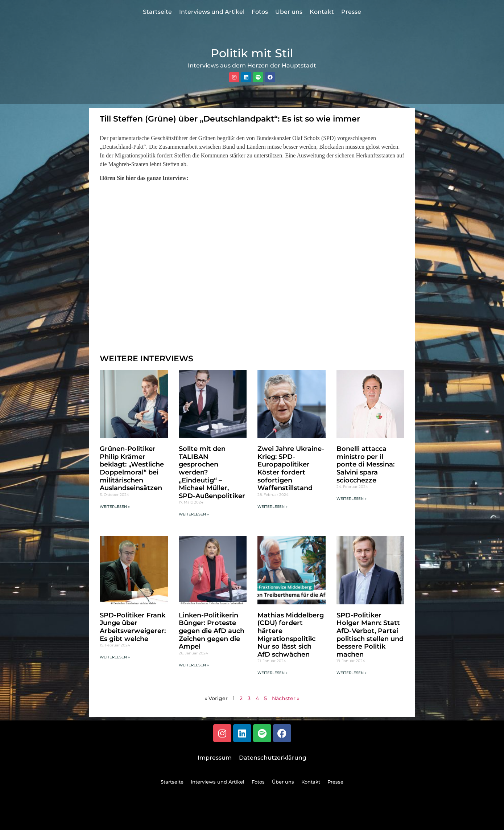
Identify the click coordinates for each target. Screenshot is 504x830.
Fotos (260, 12)
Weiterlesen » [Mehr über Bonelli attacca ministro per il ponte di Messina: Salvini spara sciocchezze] (352, 499)
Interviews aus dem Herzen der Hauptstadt (252, 65)
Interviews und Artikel (212, 12)
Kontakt (322, 12)
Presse (351, 12)
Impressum (215, 758)
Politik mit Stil (252, 53)
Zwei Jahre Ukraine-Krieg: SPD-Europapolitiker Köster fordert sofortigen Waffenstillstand (291, 468)
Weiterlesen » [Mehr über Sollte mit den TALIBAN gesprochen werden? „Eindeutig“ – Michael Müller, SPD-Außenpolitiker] (194, 514)
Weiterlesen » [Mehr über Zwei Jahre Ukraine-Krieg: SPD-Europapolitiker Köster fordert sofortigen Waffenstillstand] (272, 507)
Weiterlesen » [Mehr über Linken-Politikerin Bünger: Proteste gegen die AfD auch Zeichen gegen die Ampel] (194, 665)
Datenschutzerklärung (273, 758)
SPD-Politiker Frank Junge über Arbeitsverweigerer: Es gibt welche (133, 627)
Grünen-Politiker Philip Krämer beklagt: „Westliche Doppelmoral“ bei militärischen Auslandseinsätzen (132, 468)
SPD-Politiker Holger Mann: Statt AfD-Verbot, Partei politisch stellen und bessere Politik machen (370, 635)
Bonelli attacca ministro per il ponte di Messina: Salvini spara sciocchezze (365, 464)
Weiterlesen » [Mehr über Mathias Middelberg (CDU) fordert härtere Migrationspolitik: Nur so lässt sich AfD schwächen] (272, 673)
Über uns (289, 12)
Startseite (157, 12)
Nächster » (286, 698)
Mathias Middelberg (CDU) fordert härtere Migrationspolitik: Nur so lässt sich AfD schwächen (291, 635)
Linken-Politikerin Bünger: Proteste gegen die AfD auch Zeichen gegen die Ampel (212, 631)
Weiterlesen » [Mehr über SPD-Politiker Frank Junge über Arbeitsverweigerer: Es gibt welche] (115, 657)
